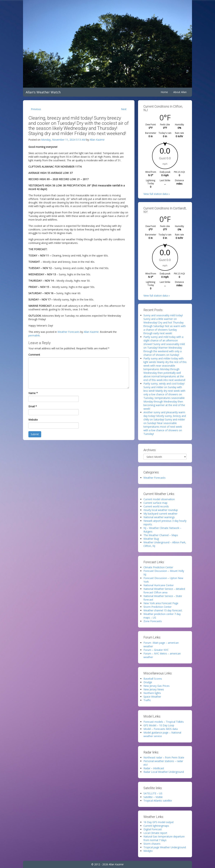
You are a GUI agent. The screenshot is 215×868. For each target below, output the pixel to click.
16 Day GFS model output (159, 822)
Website (33, 420)
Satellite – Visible (153, 797)
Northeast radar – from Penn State (164, 757)
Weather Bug (151, 539)
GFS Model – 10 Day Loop (159, 725)
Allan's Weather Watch (43, 92)
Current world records (156, 506)
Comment (34, 355)
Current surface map (155, 503)
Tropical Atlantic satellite (158, 801)
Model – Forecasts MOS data (161, 729)
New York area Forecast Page (161, 603)
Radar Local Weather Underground (164, 772)
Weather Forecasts (69, 332)
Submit (35, 434)
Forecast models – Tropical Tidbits (164, 722)
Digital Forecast (153, 829)
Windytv (148, 851)
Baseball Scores (153, 679)
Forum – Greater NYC (156, 650)
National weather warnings (159, 517)
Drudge (148, 682)
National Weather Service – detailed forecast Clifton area (164, 591)
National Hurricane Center (159, 585)
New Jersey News (154, 689)
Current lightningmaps (156, 826)
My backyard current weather (160, 514)
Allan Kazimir (97, 140)
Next (124, 109)
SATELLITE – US (153, 793)
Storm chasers (152, 844)
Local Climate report (155, 833)
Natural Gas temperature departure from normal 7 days (164, 838)
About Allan (180, 92)
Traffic (147, 700)
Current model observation (159, 499)
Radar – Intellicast (154, 768)
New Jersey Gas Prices (156, 686)
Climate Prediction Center (158, 567)
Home (164, 92)
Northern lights (152, 693)
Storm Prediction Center (157, 607)
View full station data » (157, 194)
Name (33, 393)
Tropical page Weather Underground (165, 847)
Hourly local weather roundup (161, 510)
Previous (36, 109)
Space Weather (152, 697)
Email (33, 406)
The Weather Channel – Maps (161, 535)
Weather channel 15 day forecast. (163, 610)
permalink (34, 335)
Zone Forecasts (153, 621)
